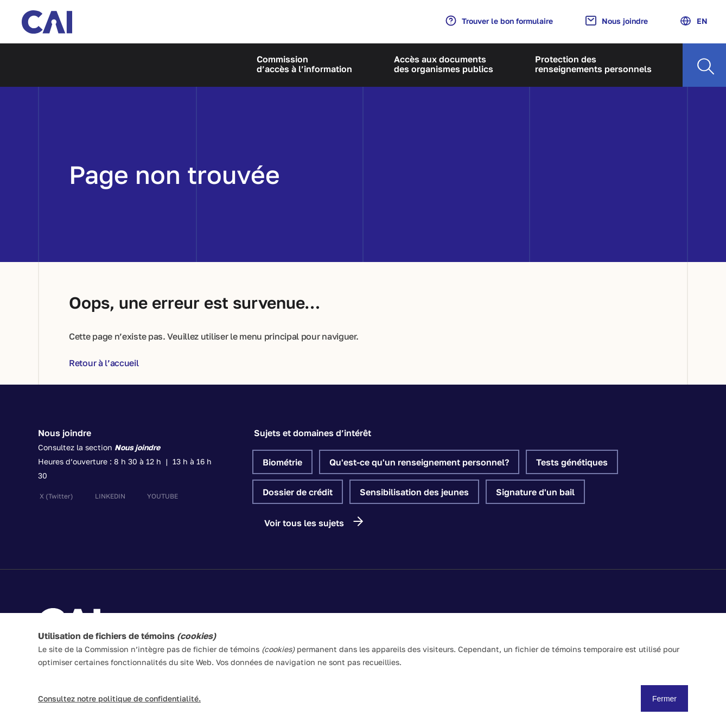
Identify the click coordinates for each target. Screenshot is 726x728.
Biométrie (282, 462)
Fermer (664, 699)
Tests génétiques (572, 462)
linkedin (110, 496)
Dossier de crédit (298, 492)
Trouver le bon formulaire (499, 21)
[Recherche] (704, 65)
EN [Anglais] (694, 21)
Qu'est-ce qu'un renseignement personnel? (419, 462)
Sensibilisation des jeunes (414, 492)
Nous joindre (617, 21)
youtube (163, 496)
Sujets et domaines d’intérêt (313, 433)
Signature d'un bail (535, 492)
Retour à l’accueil (104, 363)
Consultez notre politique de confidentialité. (119, 698)
